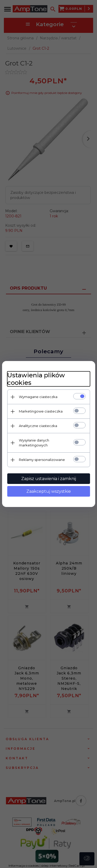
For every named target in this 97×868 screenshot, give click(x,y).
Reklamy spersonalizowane (42, 460)
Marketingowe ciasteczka (41, 411)
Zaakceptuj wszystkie (49, 491)
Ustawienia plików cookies (36, 379)
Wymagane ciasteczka (38, 397)
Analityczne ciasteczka (38, 426)
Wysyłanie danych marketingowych (34, 443)
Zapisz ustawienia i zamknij (49, 479)
